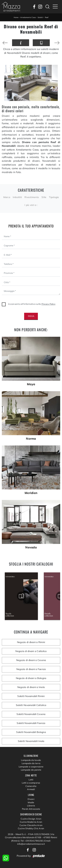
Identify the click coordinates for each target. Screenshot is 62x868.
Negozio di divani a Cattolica (31, 651)
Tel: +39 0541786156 (32, 841)
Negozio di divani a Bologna (31, 678)
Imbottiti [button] (17, 197)
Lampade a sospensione (31, 767)
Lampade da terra (31, 763)
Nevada (31, 547)
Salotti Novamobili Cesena (31, 714)
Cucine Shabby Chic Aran (31, 828)
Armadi (31, 789)
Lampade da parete (31, 770)
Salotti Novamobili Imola (31, 741)
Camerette (31, 786)
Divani (31, 799)
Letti (31, 780)
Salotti (40, 17)
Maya (31, 384)
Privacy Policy (49, 304)
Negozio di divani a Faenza (31, 669)
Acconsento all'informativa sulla (32, 304)
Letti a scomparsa (31, 783)
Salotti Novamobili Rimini (31, 696)
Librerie (31, 806)
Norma (31, 439)
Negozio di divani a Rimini (31, 642)
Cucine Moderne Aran (31, 822)
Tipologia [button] (54, 197)
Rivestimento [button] (32, 197)
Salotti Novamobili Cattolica (31, 705)
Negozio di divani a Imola (31, 687)
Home (16, 17)
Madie (31, 802)
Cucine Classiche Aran (31, 825)
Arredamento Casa (28, 17)
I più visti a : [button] (31, 205)
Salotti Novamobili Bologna (31, 732)
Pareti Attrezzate (31, 809)
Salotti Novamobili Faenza (31, 723)
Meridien (31, 493)
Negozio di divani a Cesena (31, 660)
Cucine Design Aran (31, 819)
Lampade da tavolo (31, 760)
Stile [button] (44, 197)
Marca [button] (7, 197)
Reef (47, 17)
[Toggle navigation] (55, 7)
